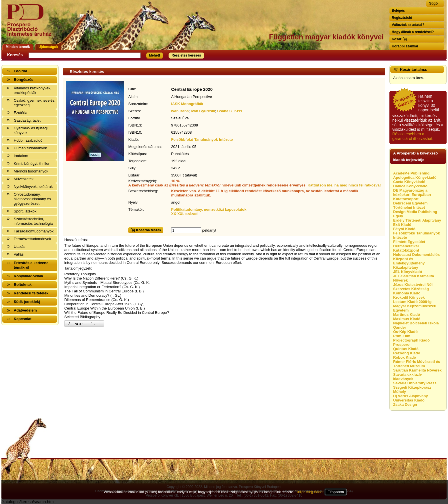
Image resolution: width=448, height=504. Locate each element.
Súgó (433, 3)
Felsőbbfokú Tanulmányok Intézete (202, 139)
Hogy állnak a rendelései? (413, 32)
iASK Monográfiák (187, 104)
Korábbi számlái (405, 46)
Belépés (398, 11)
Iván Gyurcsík (203, 111)
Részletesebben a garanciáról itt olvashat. (413, 136)
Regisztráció (402, 18)
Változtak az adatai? (408, 25)
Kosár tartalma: (414, 70)
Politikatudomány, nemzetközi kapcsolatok (209, 209)
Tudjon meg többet (309, 492)
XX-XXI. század (184, 214)
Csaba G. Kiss (230, 111)
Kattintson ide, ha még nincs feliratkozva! (344, 185)
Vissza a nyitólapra (31, 24)
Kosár (397, 39)
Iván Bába (180, 111)
